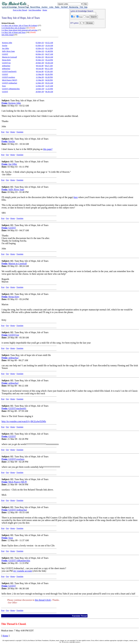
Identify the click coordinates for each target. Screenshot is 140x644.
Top (7, 132)
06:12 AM (49, 68)
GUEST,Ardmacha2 (10, 83)
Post (3, 132)
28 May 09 (40, 92)
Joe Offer (6, 48)
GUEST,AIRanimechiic (11, 89)
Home (45, 10)
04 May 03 (40, 54)
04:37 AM (49, 54)
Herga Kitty (6, 60)
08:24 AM (49, 57)
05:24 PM (49, 60)
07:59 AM (49, 71)
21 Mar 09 (40, 74)
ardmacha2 (6, 66)
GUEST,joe (6, 63)
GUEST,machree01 (9, 71)
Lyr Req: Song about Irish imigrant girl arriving (19, 30)
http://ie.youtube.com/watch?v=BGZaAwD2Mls (24, 421)
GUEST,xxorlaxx (8, 77)
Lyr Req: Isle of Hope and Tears (14, 32)
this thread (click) (43, 600)
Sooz (4, 86)
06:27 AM (49, 66)
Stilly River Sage (8, 51)
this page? (48, 149)
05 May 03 (40, 57)
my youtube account (23, 571)
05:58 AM (49, 63)
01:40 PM (49, 51)
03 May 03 (40, 43)
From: (5, 103)
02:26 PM (49, 74)
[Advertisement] (87, 48)
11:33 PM (49, 89)
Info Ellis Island (8, 35)
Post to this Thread (20, 10)
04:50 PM (49, 80)
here (76, 197)
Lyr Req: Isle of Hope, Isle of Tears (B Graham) (19, 25)
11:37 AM (49, 86)
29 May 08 (40, 63)
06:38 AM (49, 92)
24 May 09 (40, 89)
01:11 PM (49, 48)
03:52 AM (49, 43)
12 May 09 (40, 83)
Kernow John (7, 43)
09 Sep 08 (40, 68)
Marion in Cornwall (9, 57)
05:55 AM (49, 83)
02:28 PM (49, 77)
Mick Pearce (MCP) (10, 80)
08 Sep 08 (40, 66)
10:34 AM (49, 45)
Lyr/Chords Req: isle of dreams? (14, 28)
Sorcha (5, 45)
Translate (20, 132)
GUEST (5, 54)
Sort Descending (35, 10)
